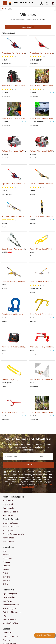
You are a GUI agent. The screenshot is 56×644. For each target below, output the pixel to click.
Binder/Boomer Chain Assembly (17, 249)
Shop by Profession (11, 527)
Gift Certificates (10, 620)
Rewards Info (8, 515)
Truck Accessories (33, 20)
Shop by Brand (9, 530)
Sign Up (29, 465)
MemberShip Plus (10, 623)
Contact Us (8, 633)
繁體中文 (7, 581)
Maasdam (33, 194)
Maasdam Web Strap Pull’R (15, 282)
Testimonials (8, 508)
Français (7, 562)
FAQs (5, 616)
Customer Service (10, 636)
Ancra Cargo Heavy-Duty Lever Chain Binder (21, 412)
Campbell (4, 321)
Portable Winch (6, 96)
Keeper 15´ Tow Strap (41, 249)
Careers (6, 640)
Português (7, 558)
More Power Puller (7, 64)
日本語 (6, 573)
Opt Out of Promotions (12, 612)
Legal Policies (9, 597)
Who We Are (8, 501)
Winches (43, 20)
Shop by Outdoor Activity (13, 534)
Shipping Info (8, 504)
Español (6, 555)
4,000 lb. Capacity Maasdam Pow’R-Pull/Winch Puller (25, 216)
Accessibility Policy (11, 605)
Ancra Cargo (33, 223)
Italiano (6, 569)
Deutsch (6, 566)
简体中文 (7, 577)
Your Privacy (8, 601)
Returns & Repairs (11, 512)
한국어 (6, 584)
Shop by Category (10, 523)
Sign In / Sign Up (10, 594)
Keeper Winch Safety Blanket (16, 347)
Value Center (8, 541)
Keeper (32, 256)
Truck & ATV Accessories (18, 20)
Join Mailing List (10, 608)
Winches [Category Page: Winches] (28, 15)
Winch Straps (10, 380)
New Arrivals (8, 538)
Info (4, 551)
